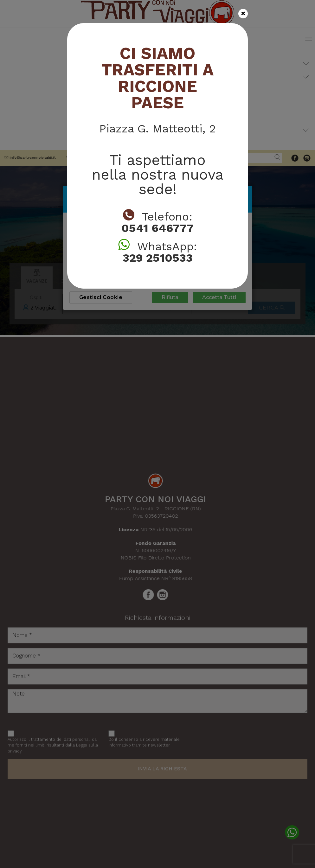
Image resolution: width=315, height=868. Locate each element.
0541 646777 (157, 228)
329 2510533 (158, 258)
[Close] (243, 14)
